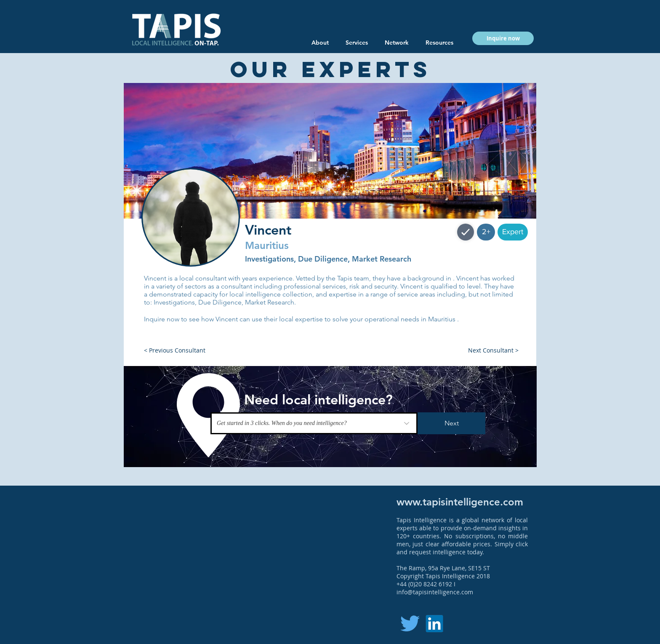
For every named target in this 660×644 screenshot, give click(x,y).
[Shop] (466, 232)
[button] (439, 43)
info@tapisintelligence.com (435, 592)
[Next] (451, 423)
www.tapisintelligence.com (460, 502)
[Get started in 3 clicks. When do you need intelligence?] (314, 423)
